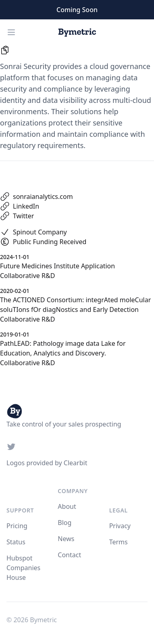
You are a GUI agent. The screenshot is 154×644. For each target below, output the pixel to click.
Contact (69, 555)
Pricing (17, 526)
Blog (65, 523)
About (67, 506)
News (66, 539)
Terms (119, 542)
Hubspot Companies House (23, 568)
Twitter (23, 216)
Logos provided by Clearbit (47, 463)
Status (16, 542)
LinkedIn (26, 206)
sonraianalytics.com (43, 197)
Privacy (120, 526)
